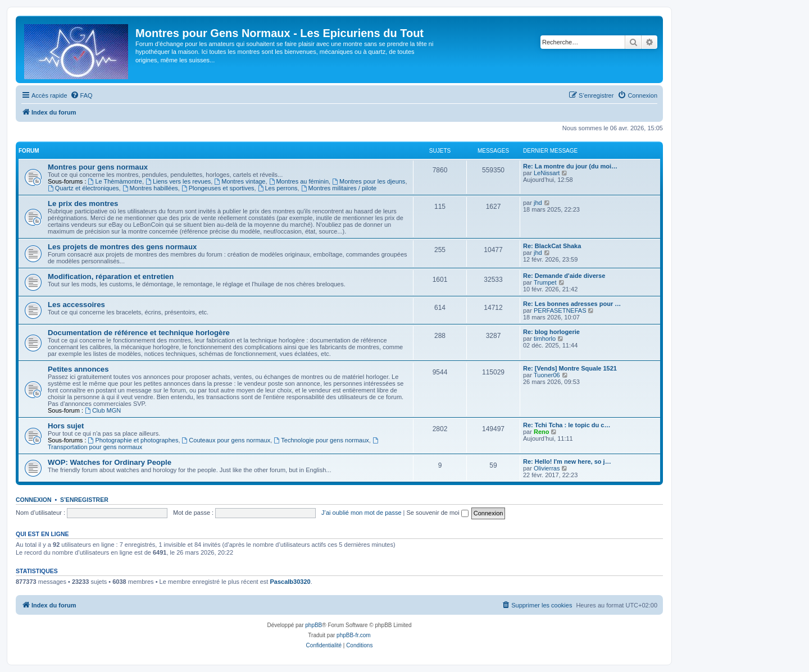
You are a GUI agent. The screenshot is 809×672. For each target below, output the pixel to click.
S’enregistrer (84, 500)
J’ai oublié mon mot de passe (361, 513)
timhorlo (545, 339)
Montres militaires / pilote (339, 188)
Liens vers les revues (178, 181)
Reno (542, 432)
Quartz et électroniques (83, 188)
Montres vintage (240, 181)
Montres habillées (150, 188)
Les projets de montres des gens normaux (122, 247)
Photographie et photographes (133, 440)
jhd (538, 203)
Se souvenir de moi (438, 513)
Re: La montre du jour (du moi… (570, 166)
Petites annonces (78, 369)
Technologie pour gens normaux (321, 440)
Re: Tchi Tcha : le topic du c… (567, 425)
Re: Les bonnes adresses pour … (572, 304)
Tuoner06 (547, 375)
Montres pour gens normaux (98, 167)
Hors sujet (66, 426)
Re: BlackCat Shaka (552, 246)
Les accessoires (76, 305)
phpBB (313, 625)
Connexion (34, 500)
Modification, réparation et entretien (111, 276)
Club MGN (103, 410)
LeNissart (547, 173)
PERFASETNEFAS (560, 310)
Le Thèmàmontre (115, 181)
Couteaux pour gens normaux (226, 440)
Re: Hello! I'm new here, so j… (567, 461)
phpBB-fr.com (354, 635)
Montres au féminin (299, 181)
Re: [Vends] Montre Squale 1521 (570, 368)
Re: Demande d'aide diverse (564, 276)
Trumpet (545, 282)
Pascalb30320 (290, 582)
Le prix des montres (83, 204)
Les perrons (278, 188)
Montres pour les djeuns (369, 181)
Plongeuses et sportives (218, 188)
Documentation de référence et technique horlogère (139, 333)
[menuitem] (81, 95)
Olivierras (547, 468)
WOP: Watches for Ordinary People (110, 462)
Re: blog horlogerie (551, 332)
